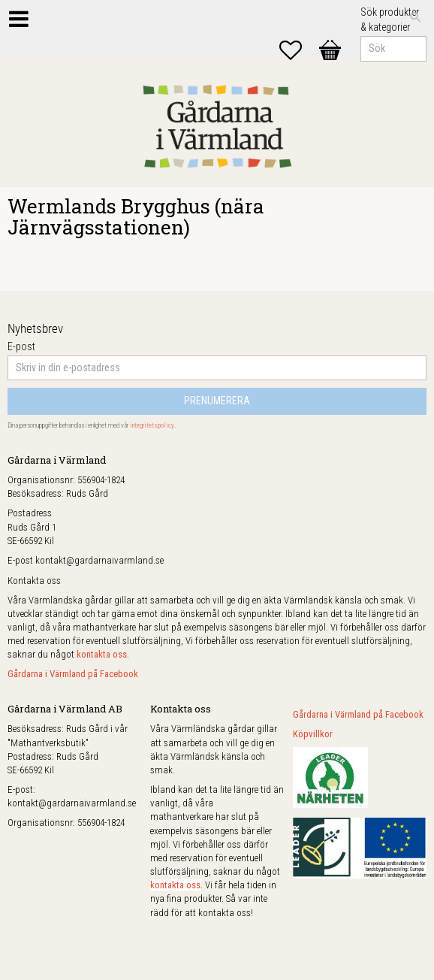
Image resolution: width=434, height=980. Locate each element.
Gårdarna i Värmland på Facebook (73, 674)
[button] (298, 50)
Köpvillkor (313, 734)
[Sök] (415, 17)
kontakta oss (102, 654)
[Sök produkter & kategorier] (393, 49)
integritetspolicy (152, 425)
